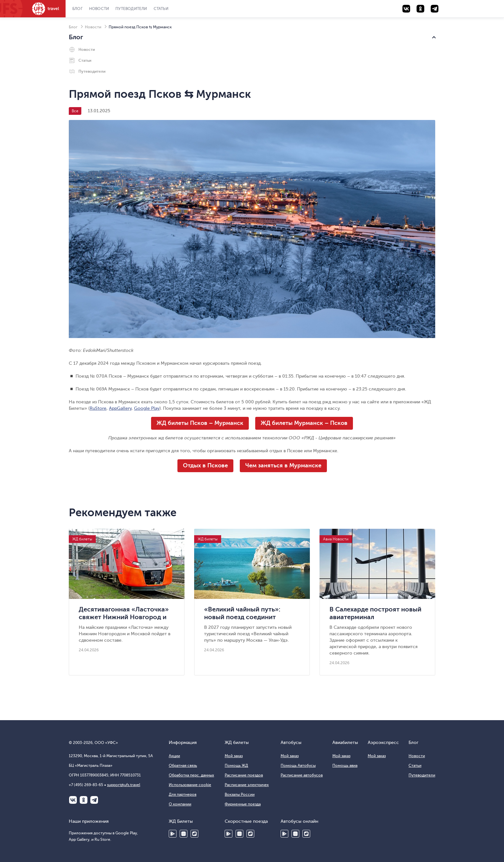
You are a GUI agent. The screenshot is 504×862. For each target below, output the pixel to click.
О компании (180, 804)
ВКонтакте (73, 800)
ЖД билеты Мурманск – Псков (304, 423)
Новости (99, 9)
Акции (174, 756)
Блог (77, 9)
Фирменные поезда (243, 804)
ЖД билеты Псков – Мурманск (200, 423)
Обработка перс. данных (191, 775)
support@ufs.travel (124, 785)
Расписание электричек (247, 785)
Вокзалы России (240, 794)
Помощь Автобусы (298, 766)
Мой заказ (234, 756)
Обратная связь (183, 766)
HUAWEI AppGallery (184, 834)
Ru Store (194, 834)
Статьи (161, 9)
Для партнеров (183, 794)
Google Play (173, 834)
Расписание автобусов (302, 775)
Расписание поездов (244, 775)
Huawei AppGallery (239, 834)
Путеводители (131, 9)
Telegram (94, 800)
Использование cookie (190, 785)
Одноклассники (84, 800)
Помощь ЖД (236, 766)
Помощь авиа (345, 766)
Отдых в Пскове (205, 465)
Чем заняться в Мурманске (283, 465)
